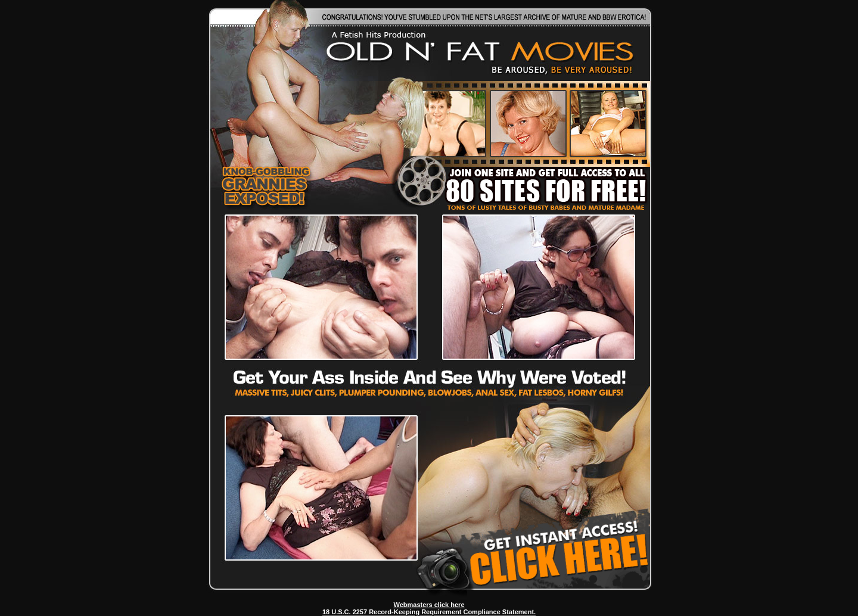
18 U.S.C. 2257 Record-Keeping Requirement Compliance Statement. (429, 612)
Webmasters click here (429, 605)
